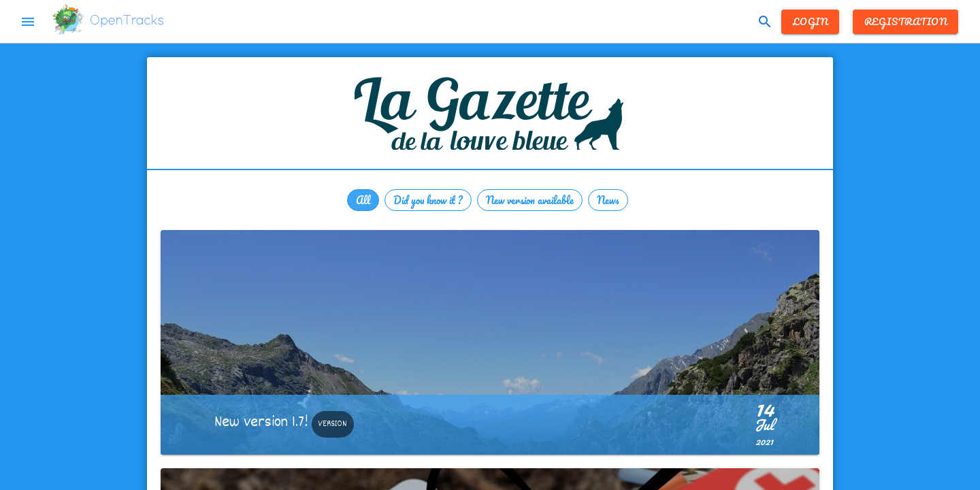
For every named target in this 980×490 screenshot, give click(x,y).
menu (28, 22)
